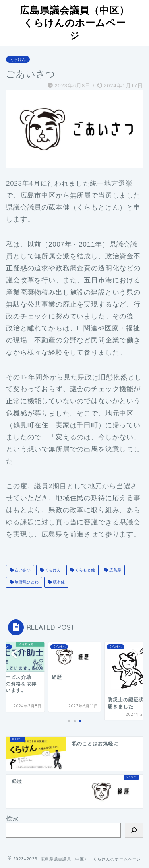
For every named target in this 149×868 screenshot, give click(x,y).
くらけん (18, 59)
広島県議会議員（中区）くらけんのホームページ (74, 23)
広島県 (115, 570)
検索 (12, 818)
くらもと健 (84, 570)
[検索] (134, 830)
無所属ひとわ (26, 582)
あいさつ (22, 570)
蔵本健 (58, 582)
